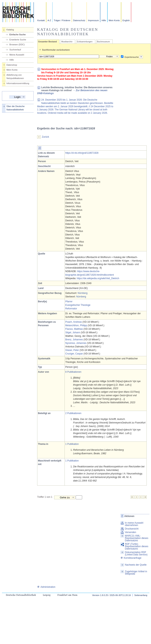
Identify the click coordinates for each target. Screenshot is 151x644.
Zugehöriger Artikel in (136, 573)
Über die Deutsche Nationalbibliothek (16, 108)
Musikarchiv (67, 42)
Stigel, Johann (73, 332)
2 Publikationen (73, 413)
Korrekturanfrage (131, 558)
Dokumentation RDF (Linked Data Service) (136, 553)
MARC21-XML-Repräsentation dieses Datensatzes (137, 538)
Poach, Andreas (74, 322)
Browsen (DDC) (17, 45)
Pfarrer (69, 302)
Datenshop (12, 65)
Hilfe (104, 20)
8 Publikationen (73, 372)
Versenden (131, 532)
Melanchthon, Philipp (76, 325)
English (126, 20)
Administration (46, 587)
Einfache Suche (18, 35)
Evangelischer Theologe (78, 305)
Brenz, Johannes (74, 340)
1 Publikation (72, 444)
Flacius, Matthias (74, 329)
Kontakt (41, 20)
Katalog (10, 30)
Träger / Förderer (62, 20)
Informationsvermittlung (18, 83)
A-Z (49, 20)
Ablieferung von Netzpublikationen (15, 77)
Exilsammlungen (85, 42)
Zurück (45, 137)
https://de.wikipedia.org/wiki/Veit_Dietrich (98, 278)
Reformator (71, 309)
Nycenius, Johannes (76, 343)
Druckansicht (132, 529)
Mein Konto (114, 20)
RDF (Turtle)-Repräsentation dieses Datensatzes (137, 546)
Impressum (93, 20)
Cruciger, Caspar (74, 354)
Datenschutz (79, 20)
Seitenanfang (141, 595)
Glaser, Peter (72, 350)
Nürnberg (83, 293)
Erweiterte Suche (18, 40)
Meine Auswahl (17, 55)
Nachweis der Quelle (136, 565)
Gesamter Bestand (47, 42)
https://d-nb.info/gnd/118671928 (82, 153)
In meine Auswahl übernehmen (134, 524)
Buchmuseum (103, 42)
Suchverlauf (15, 50)
